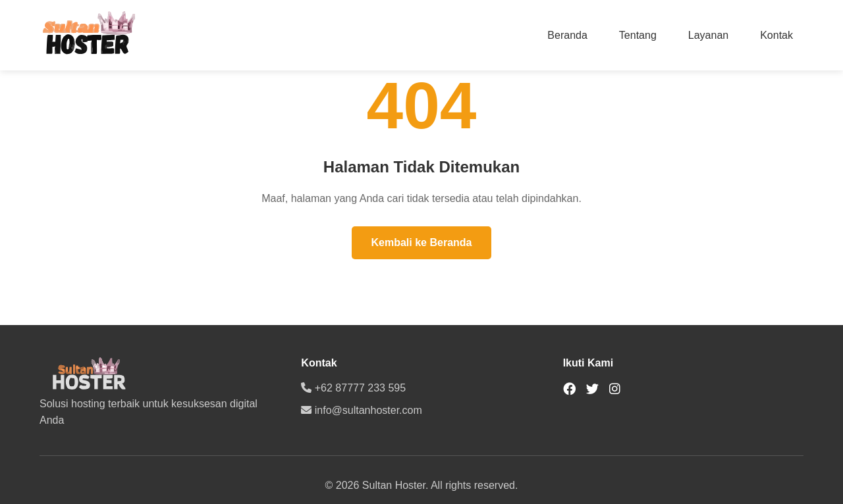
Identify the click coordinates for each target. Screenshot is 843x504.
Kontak (776, 35)
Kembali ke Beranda (422, 242)
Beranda (567, 35)
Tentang (638, 35)
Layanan (708, 35)
